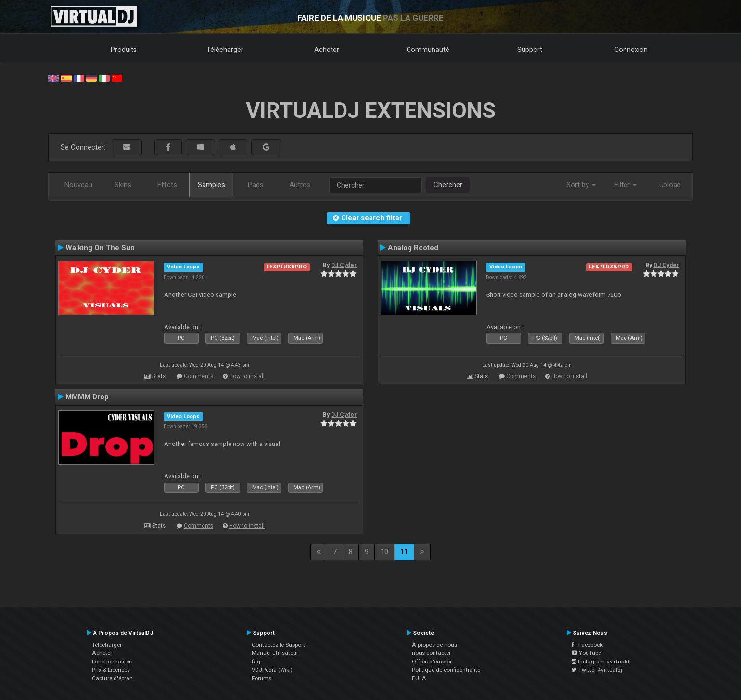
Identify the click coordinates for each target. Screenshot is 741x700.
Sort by (581, 185)
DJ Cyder (344, 265)
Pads (256, 185)
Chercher (448, 185)
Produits (124, 50)
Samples (211, 185)
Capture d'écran (112, 678)
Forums (262, 678)
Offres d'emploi (432, 662)
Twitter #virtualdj (597, 670)
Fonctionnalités (112, 662)
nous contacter (431, 653)
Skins (123, 185)
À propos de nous (434, 645)
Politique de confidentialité (446, 670)
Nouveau (78, 185)
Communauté (428, 50)
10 (384, 552)
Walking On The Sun (100, 248)
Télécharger (225, 50)
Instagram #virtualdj (601, 662)
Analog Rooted (413, 248)
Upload (670, 185)
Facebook (587, 645)
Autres (300, 185)
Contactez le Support (278, 645)
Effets (167, 185)
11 (404, 552)
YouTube (586, 653)
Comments (198, 376)
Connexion (631, 50)
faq (256, 662)
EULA (419, 678)
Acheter (327, 50)
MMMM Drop (87, 397)
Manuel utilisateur (275, 653)
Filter (626, 185)
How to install (247, 376)
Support (530, 50)
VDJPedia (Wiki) (272, 670)
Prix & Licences (111, 670)
